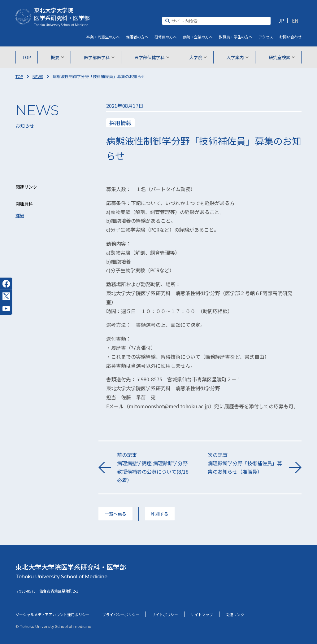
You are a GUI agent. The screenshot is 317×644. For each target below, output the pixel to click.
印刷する (160, 514)
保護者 (137, 37)
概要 (58, 57)
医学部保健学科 (152, 57)
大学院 (198, 57)
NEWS (38, 76)
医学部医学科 (100, 57)
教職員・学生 (236, 37)
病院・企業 (198, 37)
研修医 (166, 37)
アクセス (266, 37)
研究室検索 (281, 57)
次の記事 (245, 464)
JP (281, 20)
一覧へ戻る (115, 514)
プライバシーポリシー (121, 614)
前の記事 (155, 468)
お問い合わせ (290, 37)
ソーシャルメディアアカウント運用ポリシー (52, 614)
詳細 (20, 215)
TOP (28, 57)
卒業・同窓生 (103, 37)
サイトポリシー (165, 614)
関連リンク (235, 614)
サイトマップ (202, 614)
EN (295, 20)
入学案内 (237, 57)
